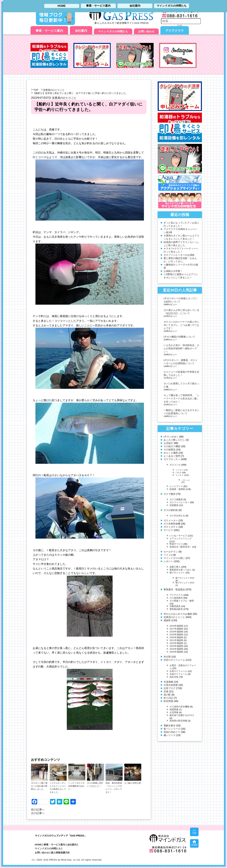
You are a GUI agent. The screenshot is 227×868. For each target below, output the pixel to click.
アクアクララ (175, 31)
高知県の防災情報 (178, 721)
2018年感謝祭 (176, 632)
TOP (36, 90)
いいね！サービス (178, 536)
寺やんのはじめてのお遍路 (178, 614)
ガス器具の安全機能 (179, 707)
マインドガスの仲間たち (113, 31)
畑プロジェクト (177, 573)
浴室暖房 (174, 505)
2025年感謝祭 (176, 652)
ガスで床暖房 (176, 499)
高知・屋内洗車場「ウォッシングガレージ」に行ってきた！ (114, 788)
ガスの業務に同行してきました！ (95, 785)
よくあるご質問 (172, 456)
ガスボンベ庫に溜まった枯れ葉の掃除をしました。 (39, 786)
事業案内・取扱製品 (174, 589)
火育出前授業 (171, 685)
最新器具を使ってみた (181, 570)
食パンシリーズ (172, 729)
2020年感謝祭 (176, 637)
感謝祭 (167, 620)
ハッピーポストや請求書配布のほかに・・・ (76, 786)
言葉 (166, 691)
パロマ (179, 473)
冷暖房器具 (175, 606)
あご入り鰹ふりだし (174, 440)
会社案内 (81, 31)
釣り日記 (168, 698)
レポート (168, 561)
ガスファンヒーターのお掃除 (179, 255)
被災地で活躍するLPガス (182, 715)
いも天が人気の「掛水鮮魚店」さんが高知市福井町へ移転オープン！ (181, 348)
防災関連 (168, 701)
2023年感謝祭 (176, 646)
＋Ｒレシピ (186, 480)
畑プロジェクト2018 (185, 578)
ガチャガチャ (171, 527)
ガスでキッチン (172, 459)
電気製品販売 (176, 609)
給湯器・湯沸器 (177, 489)
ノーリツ (180, 470)
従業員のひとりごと (54, 90)
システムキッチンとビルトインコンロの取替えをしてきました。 (58, 788)
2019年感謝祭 (176, 635)
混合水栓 (174, 677)
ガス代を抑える (177, 516)
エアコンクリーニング (181, 538)
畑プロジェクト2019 (185, 583)
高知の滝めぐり (172, 732)
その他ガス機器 (172, 446)
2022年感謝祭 (176, 643)
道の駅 (167, 695)
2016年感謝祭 (176, 626)
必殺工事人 (175, 567)
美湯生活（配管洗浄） (181, 547)
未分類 (167, 657)
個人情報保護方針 (60, 853)
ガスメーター (171, 520)
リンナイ (180, 475)
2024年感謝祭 (176, 649)
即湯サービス (176, 544)
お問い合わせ (146, 31)
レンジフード (176, 486)
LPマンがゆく (171, 437)
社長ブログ (170, 688)
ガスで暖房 (170, 494)
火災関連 (174, 712)
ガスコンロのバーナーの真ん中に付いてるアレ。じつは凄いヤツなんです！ (181, 325)
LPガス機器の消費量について (179, 337)
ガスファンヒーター (179, 502)
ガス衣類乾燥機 (172, 524)
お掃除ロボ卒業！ (173, 271)
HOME (38, 845)
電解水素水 (170, 726)
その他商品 (170, 450)
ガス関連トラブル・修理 (182, 601)
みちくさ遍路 (171, 453)
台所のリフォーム (178, 671)
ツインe (168, 555)
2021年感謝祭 (176, 640)
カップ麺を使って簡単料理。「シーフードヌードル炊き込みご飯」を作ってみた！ (181, 398)
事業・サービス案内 (49, 31)
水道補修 (168, 682)
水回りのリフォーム (174, 660)
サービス (168, 530)
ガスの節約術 (171, 510)
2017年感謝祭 (176, 629)
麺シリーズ (170, 735)
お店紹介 (168, 443)
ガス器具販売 (176, 598)
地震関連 (174, 709)
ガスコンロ (175, 465)
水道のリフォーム (178, 674)
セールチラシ (171, 552)
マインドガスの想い (174, 558)
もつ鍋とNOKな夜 (133, 783)
